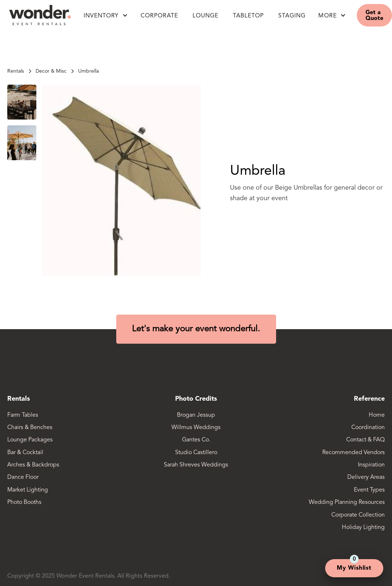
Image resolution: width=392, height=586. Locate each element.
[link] (88, 71)
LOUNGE (205, 16)
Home (377, 415)
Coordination (368, 428)
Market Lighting (28, 490)
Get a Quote (374, 16)
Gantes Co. (196, 440)
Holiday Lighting (363, 528)
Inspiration (371, 465)
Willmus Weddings (196, 428)
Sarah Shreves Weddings (196, 465)
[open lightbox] (122, 180)
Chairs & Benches (30, 428)
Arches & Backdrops (33, 465)
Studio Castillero (196, 453)
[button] (106, 15)
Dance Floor (23, 477)
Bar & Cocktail (25, 453)
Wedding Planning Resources (347, 502)
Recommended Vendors (353, 453)
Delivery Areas (366, 477)
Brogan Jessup (196, 415)
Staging (292, 16)
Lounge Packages (30, 440)
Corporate (159, 16)
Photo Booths (24, 502)
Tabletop (248, 16)
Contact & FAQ (365, 440)
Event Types (369, 490)
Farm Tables (23, 415)
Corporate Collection (358, 515)
